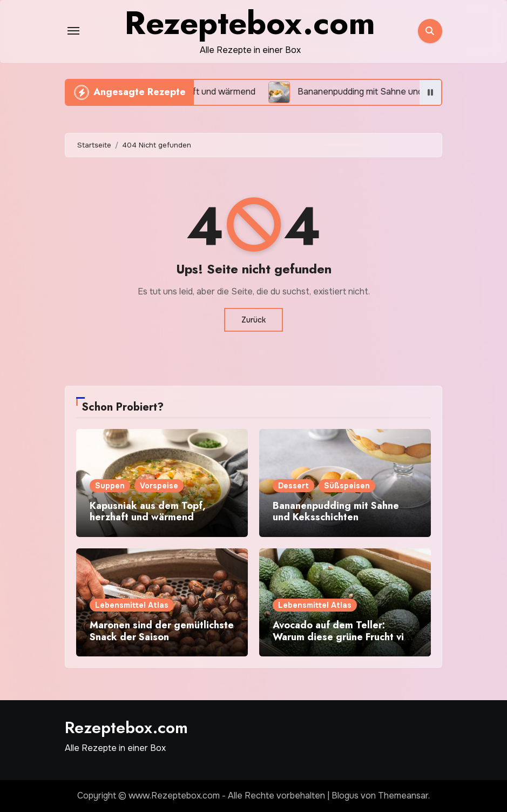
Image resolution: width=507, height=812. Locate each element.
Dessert (293, 486)
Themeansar (403, 796)
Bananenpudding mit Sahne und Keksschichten (336, 512)
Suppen (110, 486)
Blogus (345, 796)
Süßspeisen (347, 486)
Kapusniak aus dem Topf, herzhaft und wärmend (148, 512)
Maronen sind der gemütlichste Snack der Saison (162, 631)
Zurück (253, 320)
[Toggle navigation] (73, 31)
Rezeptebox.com (126, 727)
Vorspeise (159, 486)
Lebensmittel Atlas (132, 605)
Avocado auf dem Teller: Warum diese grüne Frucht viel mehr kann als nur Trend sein (343, 637)
